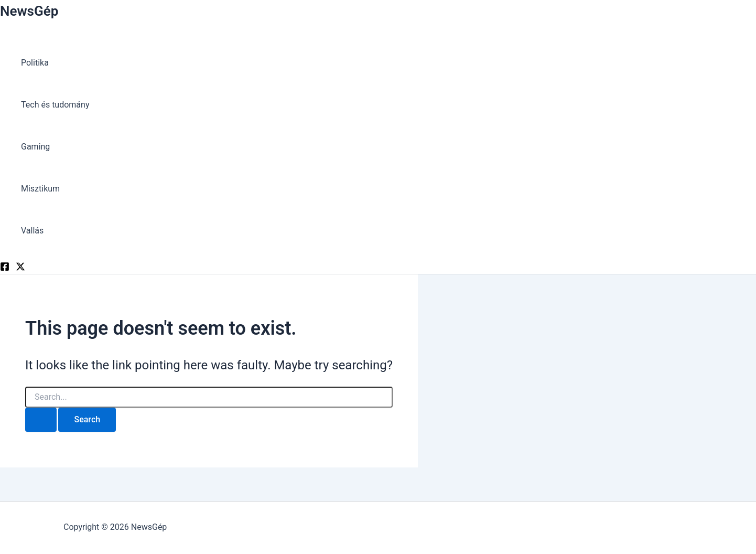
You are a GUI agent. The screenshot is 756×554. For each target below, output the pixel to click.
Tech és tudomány (55, 105)
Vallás (32, 231)
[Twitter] (20, 268)
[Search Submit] (41, 420)
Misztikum (40, 189)
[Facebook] (5, 268)
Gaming (35, 147)
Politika (35, 63)
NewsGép (29, 11)
